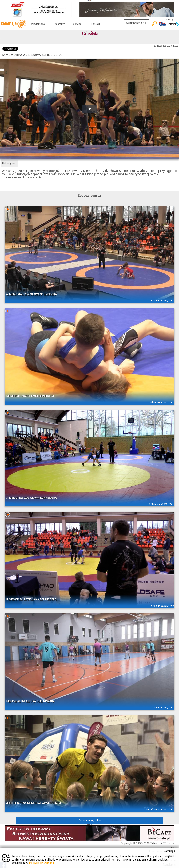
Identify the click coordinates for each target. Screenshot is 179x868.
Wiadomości (38, 24)
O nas (172, 847)
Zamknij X (170, 851)
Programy (59, 24)
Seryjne (78, 24)
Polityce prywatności (42, 863)
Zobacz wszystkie (90, 820)
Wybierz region (136, 23)
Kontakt (95, 24)
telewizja (13, 24)
